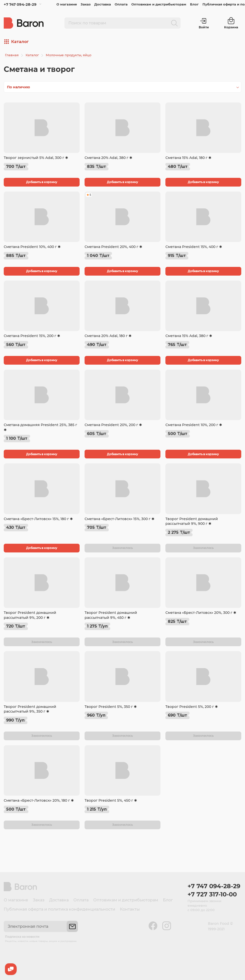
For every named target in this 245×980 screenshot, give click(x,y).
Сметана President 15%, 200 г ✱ (32, 336)
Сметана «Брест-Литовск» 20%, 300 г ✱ (201, 613)
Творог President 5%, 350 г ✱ (111, 707)
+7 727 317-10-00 (212, 894)
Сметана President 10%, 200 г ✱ (194, 425)
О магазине (67, 4)
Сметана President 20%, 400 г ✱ (113, 247)
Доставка (103, 4)
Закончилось (122, 548)
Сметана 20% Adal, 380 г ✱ (108, 158)
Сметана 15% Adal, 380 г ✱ (189, 336)
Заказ (86, 4)
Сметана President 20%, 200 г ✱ (113, 425)
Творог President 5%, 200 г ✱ (192, 707)
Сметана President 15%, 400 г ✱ (194, 247)
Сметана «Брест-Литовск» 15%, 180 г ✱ (38, 519)
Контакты (130, 909)
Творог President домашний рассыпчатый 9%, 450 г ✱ (111, 615)
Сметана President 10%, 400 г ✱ (32, 247)
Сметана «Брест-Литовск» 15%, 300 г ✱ (120, 519)
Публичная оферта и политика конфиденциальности (59, 909)
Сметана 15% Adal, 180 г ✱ (188, 158)
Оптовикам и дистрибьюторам (159, 4)
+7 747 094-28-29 (20, 4)
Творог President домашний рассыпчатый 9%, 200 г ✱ (30, 615)
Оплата (121, 4)
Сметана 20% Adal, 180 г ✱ (108, 336)
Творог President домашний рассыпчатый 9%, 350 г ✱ (30, 709)
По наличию (19, 87)
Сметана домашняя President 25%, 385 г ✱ (40, 427)
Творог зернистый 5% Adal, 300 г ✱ (36, 158)
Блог (194, 4)
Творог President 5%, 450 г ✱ (111, 800)
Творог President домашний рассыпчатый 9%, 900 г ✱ (192, 521)
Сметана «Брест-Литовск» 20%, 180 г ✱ (39, 800)
